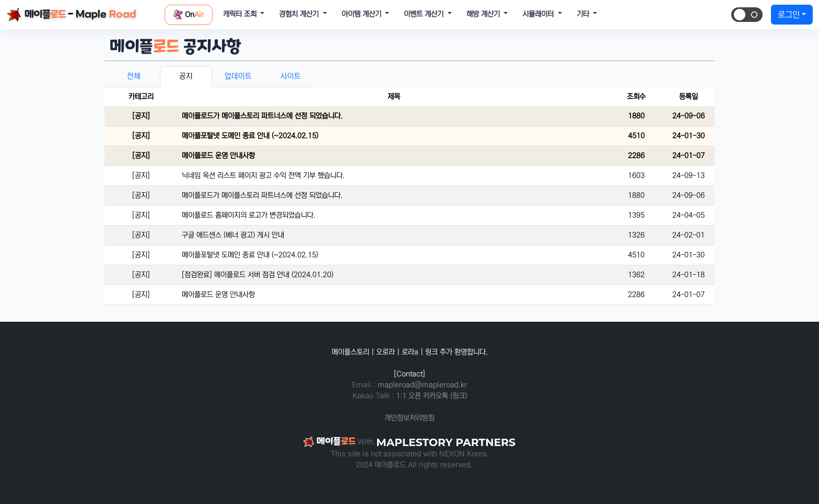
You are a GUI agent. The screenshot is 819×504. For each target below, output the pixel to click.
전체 (134, 76)
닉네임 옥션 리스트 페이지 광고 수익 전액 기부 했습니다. (263, 175)
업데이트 (238, 76)
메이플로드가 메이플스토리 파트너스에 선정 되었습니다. (262, 116)
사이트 (291, 76)
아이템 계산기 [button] (362, 14)
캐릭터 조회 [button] (241, 14)
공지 (186, 76)
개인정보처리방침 (409, 418)
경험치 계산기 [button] (300, 14)
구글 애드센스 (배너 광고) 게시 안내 (233, 235)
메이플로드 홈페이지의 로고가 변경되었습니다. (249, 215)
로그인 (789, 15)
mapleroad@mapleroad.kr (422, 385)
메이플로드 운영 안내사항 (218, 156)
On (189, 15)
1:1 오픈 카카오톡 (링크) (431, 396)
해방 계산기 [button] (484, 14)
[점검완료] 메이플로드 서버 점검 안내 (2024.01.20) (258, 275)
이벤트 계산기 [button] (425, 14)
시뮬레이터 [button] (539, 14)
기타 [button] (584, 14)
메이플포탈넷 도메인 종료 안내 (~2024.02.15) (250, 136)
